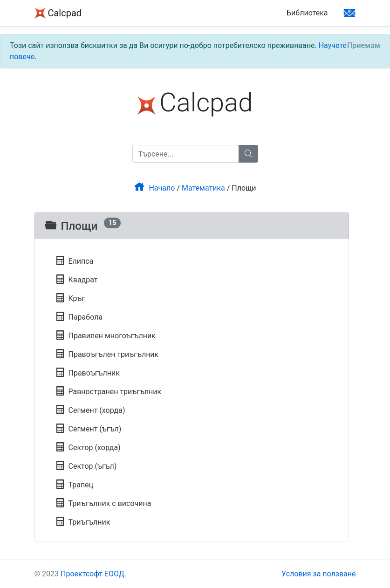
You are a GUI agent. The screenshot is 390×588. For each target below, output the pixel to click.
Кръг (70, 298)
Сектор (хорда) (88, 448)
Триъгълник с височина (103, 503)
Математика (203, 188)
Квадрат (77, 280)
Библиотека (307, 13)
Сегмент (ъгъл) (89, 429)
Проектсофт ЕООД (92, 574)
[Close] (364, 46)
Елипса (75, 261)
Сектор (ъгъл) (86, 466)
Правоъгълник (88, 373)
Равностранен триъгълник (109, 392)
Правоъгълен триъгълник (107, 354)
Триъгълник (83, 522)
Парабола (79, 317)
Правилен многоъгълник (106, 336)
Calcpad (58, 14)
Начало (154, 188)
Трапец (75, 485)
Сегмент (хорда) (90, 410)
